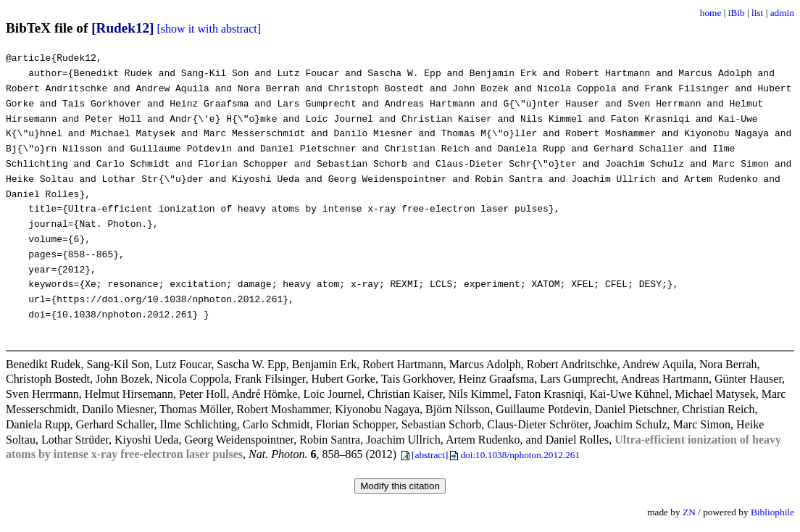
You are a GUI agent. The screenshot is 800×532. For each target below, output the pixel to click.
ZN (689, 512)
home (711, 13)
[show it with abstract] (209, 29)
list (757, 13)
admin (782, 13)
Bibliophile (772, 512)
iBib (737, 13)
